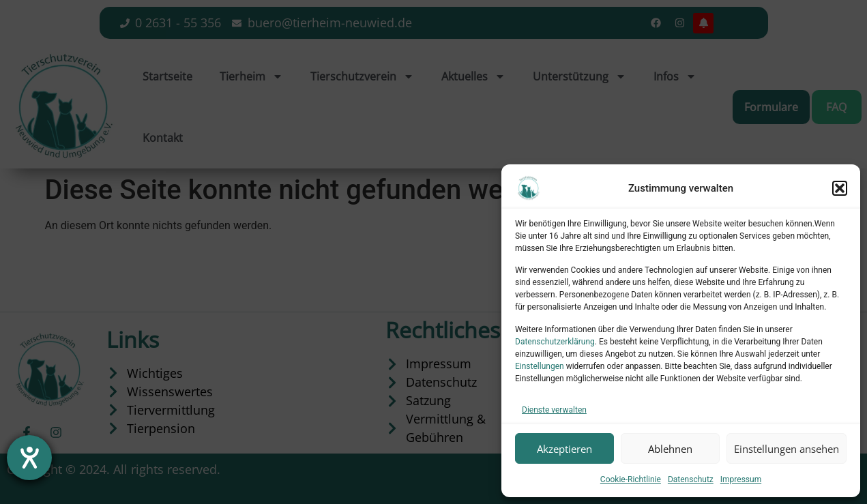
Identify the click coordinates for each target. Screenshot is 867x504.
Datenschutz (691, 479)
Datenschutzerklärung (555, 342)
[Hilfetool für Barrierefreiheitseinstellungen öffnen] (29, 458)
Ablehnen (670, 449)
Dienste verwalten (554, 410)
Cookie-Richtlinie (631, 479)
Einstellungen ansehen (787, 449)
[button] (840, 188)
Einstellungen (540, 366)
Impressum (741, 479)
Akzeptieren (564, 449)
